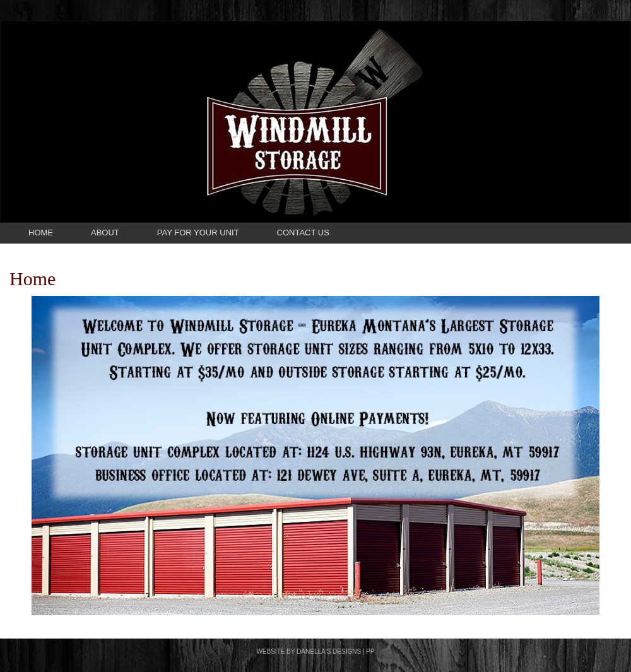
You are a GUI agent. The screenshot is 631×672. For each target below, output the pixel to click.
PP (370, 651)
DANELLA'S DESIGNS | (331, 651)
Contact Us (303, 233)
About (105, 233)
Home (41, 233)
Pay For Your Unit (198, 233)
